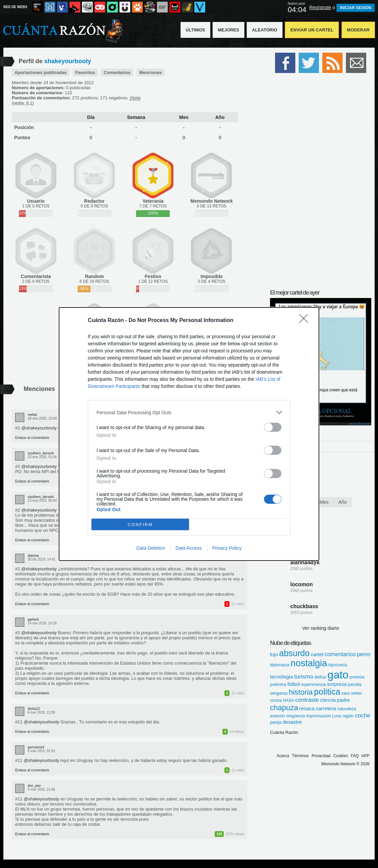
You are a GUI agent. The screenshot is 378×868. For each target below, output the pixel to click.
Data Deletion (151, 548)
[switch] (273, 427)
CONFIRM (140, 524)
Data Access (189, 548)
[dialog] (189, 434)
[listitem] (189, 412)
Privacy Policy (227, 548)
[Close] (306, 321)
